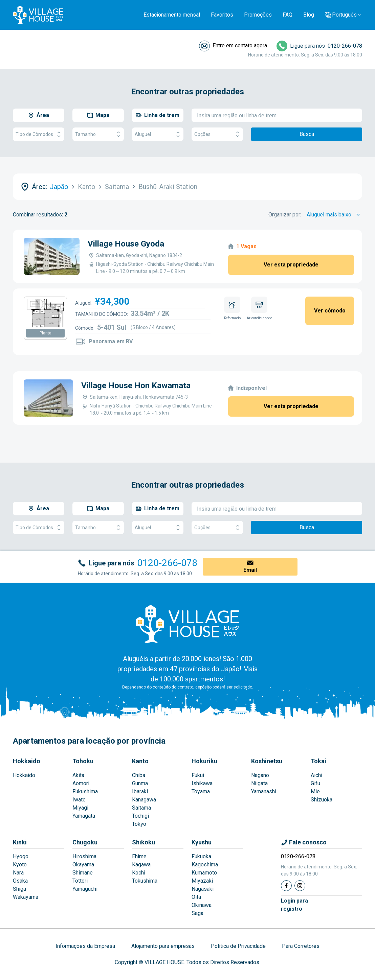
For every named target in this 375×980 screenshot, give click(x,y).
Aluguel (158, 134)
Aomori (81, 783)
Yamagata (84, 816)
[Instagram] (300, 886)
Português (344, 15)
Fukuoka (201, 856)
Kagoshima (205, 865)
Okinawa (202, 905)
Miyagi (80, 808)
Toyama (201, 791)
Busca (307, 134)
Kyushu (202, 842)
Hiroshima (84, 856)
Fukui (198, 775)
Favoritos (222, 15)
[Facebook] (286, 886)
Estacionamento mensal (172, 15)
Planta (46, 333)
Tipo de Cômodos (39, 134)
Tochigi (140, 816)
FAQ (288, 15)
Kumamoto (204, 873)
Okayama (83, 865)
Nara (18, 873)
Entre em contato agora (240, 45)
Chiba (139, 775)
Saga (197, 913)
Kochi (139, 873)
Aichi (316, 775)
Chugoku (85, 842)
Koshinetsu (267, 761)
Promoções (258, 15)
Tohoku (83, 761)
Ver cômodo (330, 311)
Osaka (20, 881)
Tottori (80, 881)
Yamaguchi (85, 889)
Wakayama (26, 897)
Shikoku (144, 842)
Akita (78, 775)
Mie (315, 791)
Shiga (19, 889)
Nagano (260, 775)
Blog (309, 15)
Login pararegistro (294, 905)
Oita (196, 897)
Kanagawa (144, 800)
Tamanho (98, 134)
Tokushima (145, 881)
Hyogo (21, 856)
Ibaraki (140, 791)
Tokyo (139, 824)
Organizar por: (285, 215)
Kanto (140, 761)
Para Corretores (301, 946)
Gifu (315, 783)
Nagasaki (203, 889)
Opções (217, 134)
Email (250, 570)
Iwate (79, 800)
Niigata (259, 783)
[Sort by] (334, 215)
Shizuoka (322, 800)
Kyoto (20, 865)
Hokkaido (27, 761)
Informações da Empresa (85, 946)
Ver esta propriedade (291, 265)
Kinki (20, 842)
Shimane (83, 873)
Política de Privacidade (238, 946)
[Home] (187, 624)
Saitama (141, 808)
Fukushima (85, 791)
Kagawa (141, 865)
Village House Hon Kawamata (136, 386)
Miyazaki (202, 881)
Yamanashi (264, 791)
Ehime (139, 856)
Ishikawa (202, 783)
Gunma (140, 783)
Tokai (318, 761)
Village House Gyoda (126, 244)
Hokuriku (204, 761)
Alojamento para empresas (163, 946)
